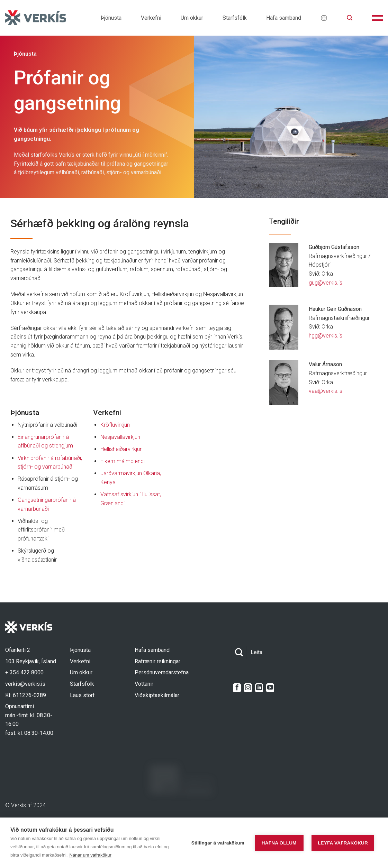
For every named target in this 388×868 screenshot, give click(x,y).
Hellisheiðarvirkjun (121, 449)
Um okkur (192, 18)
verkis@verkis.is (25, 684)
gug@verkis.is (326, 283)
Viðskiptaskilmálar (157, 695)
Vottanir (144, 684)
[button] (350, 18)
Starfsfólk (235, 18)
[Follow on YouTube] (270, 688)
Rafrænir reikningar (157, 661)
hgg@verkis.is (326, 336)
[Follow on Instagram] (248, 688)
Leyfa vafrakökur (343, 843)
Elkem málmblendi (123, 461)
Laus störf (82, 695)
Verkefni (151, 18)
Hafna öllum (279, 843)
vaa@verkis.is (326, 391)
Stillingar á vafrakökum (218, 843)
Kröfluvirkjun (115, 425)
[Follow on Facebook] (237, 688)
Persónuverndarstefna (162, 672)
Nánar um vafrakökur (90, 855)
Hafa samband (284, 18)
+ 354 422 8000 (24, 672)
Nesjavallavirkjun (120, 437)
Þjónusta (111, 18)
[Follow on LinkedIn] (259, 688)
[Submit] (239, 652)
